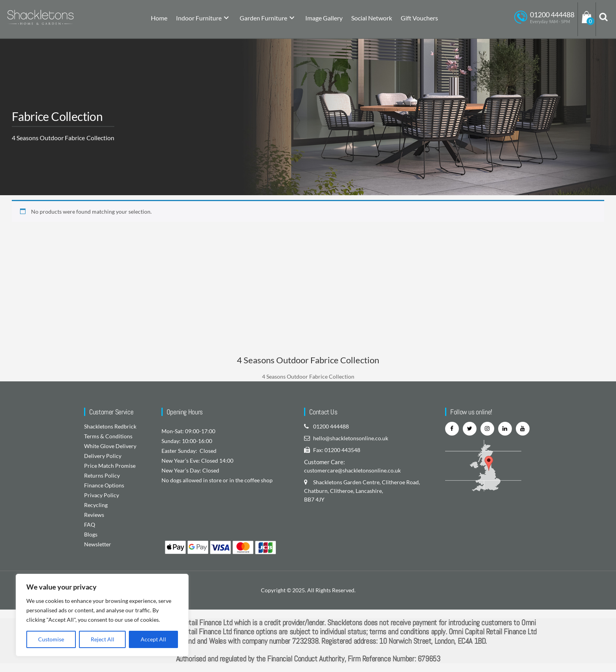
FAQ (90, 525)
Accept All (153, 639)
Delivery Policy (103, 456)
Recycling (96, 505)
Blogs (91, 534)
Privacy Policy (102, 495)
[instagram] (487, 429)
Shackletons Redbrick (110, 426)
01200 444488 (331, 426)
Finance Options (104, 485)
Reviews (94, 515)
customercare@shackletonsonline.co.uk (352, 470)
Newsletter (98, 544)
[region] (102, 615)
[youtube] (523, 429)
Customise (51, 639)
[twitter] (470, 429)
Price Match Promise (110, 466)
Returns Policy (102, 475)
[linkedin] (505, 429)
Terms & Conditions (108, 436)
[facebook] (452, 429)
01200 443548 (342, 450)
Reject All (103, 639)
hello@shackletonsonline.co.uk (351, 438)
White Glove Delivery (110, 446)
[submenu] (226, 18)
